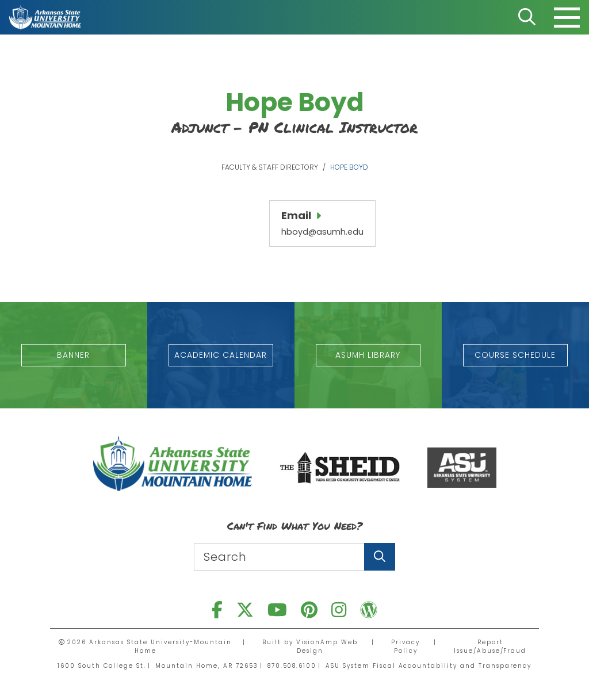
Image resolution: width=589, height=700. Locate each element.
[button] (74, 355)
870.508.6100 (292, 665)
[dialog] (554, 665)
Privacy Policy (406, 646)
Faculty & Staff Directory (270, 167)
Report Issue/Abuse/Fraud (490, 646)
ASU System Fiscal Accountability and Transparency (429, 665)
